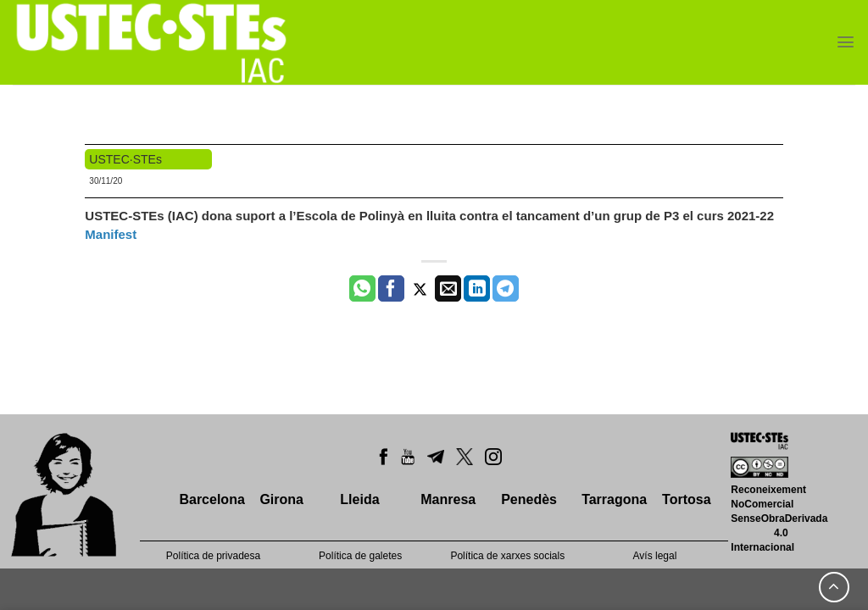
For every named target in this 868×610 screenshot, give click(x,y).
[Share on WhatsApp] (362, 289)
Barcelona (211, 499)
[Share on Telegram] (506, 289)
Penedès (529, 499)
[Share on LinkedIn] (477, 289)
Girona (281, 499)
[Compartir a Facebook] (391, 289)
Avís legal (655, 556)
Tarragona (614, 499)
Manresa (448, 499)
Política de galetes (360, 556)
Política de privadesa (213, 556)
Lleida (359, 499)
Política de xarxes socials (507, 556)
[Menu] (846, 42)
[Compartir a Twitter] (420, 289)
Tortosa (686, 499)
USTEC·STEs (125, 159)
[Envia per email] (448, 289)
